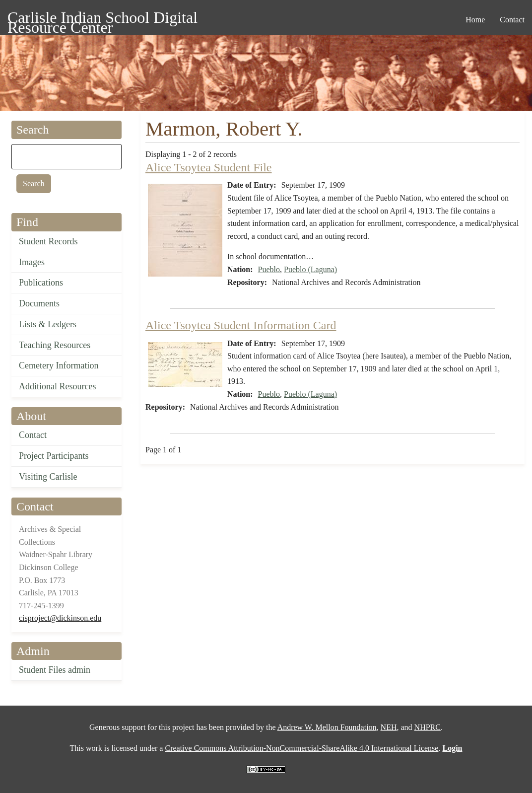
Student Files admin (55, 670)
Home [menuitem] (475, 20)
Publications (41, 283)
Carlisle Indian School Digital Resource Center (102, 19)
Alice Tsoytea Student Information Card (241, 325)
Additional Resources (57, 386)
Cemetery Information (59, 365)
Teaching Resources (55, 345)
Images (32, 262)
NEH (389, 727)
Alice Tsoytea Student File (209, 167)
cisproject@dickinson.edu (60, 618)
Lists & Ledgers (48, 324)
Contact (33, 435)
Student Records (48, 241)
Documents (39, 303)
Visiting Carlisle (48, 477)
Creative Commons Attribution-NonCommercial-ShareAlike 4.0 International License (301, 748)
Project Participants (54, 456)
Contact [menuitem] (512, 20)
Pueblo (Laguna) (310, 269)
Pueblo (269, 269)
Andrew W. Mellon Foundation (327, 727)
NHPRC (428, 727)
